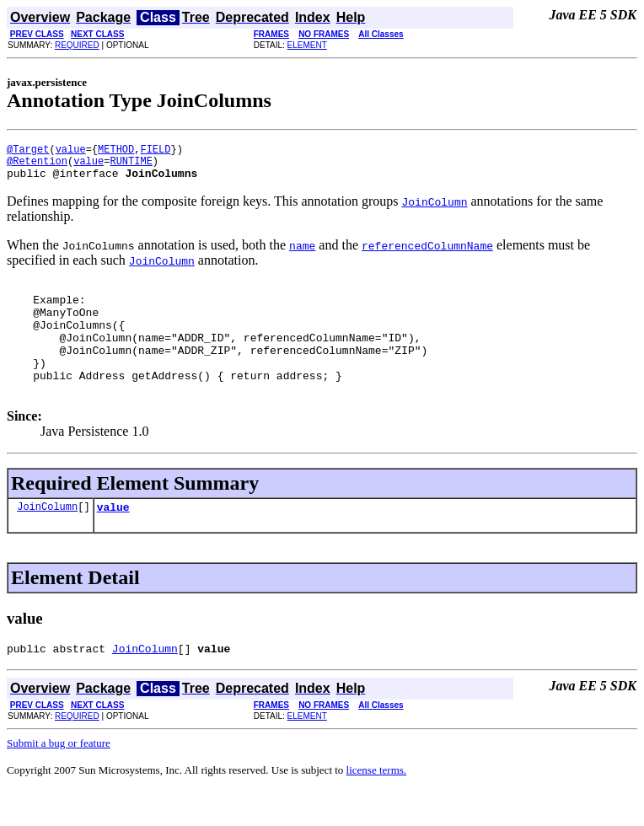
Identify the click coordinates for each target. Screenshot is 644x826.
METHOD (116, 151)
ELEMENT (307, 45)
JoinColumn (47, 539)
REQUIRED (77, 45)
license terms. (376, 805)
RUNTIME (131, 166)
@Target (28, 151)
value (71, 151)
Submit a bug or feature (59, 778)
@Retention (37, 166)
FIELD (155, 151)
